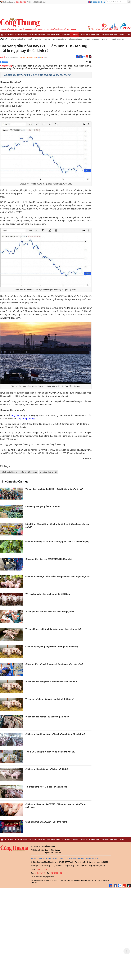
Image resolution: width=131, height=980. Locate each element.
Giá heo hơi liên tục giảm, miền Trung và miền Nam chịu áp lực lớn (58, 577)
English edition (98, 2)
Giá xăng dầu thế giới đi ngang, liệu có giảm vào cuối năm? (54, 664)
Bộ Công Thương (27, 419)
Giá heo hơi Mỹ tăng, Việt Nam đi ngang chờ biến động (52, 647)
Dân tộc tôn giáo (53, 29)
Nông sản (47, 39)
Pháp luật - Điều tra (63, 34)
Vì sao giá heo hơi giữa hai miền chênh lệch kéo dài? (51, 682)
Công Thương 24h (16, 34)
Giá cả (4, 39)
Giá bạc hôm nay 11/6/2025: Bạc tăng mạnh (46, 822)
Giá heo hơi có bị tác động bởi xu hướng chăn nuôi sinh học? (55, 734)
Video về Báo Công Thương (58, 858)
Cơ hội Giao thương (69, 29)
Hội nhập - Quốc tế (95, 34)
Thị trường (75, 34)
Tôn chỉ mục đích (92, 858)
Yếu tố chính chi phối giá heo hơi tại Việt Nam (48, 594)
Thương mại (42, 34)
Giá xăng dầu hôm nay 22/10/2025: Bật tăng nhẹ (49, 559)
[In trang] (90, 62)
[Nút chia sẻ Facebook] (18, 62)
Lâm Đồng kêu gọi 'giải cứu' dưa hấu (43, 507)
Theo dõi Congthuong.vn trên (28, 57)
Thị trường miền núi (60, 39)
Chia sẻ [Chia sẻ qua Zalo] (4, 62)
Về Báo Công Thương (39, 858)
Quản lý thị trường (30, 34)
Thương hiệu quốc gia (9, 29)
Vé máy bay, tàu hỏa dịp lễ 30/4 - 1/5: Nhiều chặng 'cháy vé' (54, 489)
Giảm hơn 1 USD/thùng (29, 472)
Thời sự (7, 34)
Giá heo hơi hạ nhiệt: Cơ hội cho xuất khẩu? (47, 769)
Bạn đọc (121, 34)
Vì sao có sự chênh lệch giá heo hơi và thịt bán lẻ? (50, 699)
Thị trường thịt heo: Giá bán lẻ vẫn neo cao (46, 787)
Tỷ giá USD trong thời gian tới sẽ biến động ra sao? (50, 752)
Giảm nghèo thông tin (37, 29)
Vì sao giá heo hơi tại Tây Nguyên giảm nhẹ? (47, 717)
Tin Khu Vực (94, 28)
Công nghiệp (51, 34)
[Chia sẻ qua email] (87, 62)
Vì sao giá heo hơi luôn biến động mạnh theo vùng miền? (53, 629)
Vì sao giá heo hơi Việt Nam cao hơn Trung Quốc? (50, 612)
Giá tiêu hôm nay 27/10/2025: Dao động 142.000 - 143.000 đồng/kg (57, 542)
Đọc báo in (23, 29)
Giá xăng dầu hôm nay (10, 472)
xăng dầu (15, 415)
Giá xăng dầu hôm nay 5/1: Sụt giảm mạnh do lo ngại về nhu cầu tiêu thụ (37, 75)
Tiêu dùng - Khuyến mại (110, 34)
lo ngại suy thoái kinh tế (48, 472)
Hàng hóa (38, 39)
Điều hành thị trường (18, 39)
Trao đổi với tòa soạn (77, 858)
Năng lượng (84, 34)
